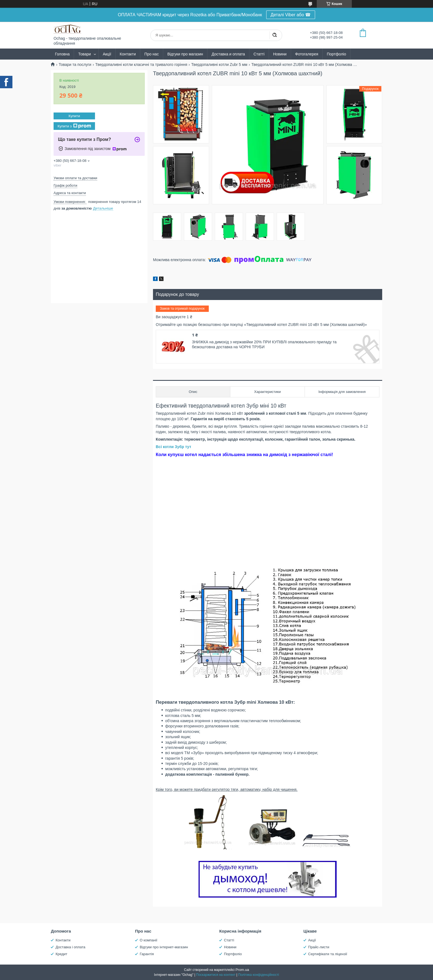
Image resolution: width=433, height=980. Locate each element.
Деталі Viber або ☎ (291, 15)
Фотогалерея (307, 54)
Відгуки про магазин (185, 54)
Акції (107, 54)
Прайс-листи (319, 947)
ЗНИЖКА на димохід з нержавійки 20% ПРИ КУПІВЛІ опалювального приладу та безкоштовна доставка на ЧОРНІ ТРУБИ (264, 344)
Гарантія (147, 954)
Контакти (128, 54)
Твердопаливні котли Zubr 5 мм (219, 65)
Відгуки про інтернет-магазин (164, 947)
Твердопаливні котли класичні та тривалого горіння (141, 65)
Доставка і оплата (70, 947)
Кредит (61, 954)
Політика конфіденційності (259, 975)
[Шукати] (274, 35)
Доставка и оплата (228, 54)
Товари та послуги (75, 65)
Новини (280, 54)
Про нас (152, 54)
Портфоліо (336, 54)
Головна (62, 54)
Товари (85, 54)
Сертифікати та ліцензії (328, 954)
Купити (74, 116)
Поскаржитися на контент (216, 975)
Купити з (74, 126)
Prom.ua (242, 970)
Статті (259, 54)
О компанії (149, 940)
